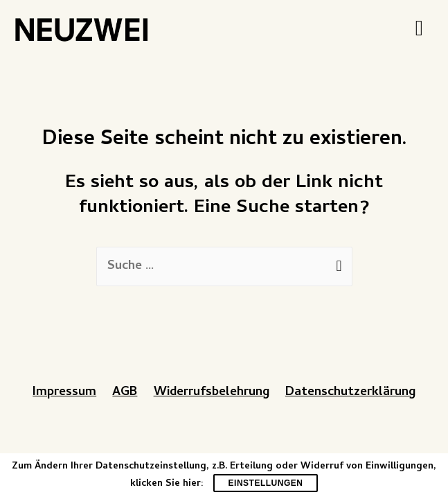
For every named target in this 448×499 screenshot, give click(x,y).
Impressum (64, 393)
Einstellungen (266, 483)
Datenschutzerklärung (350, 393)
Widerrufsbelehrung (212, 393)
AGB (125, 393)
